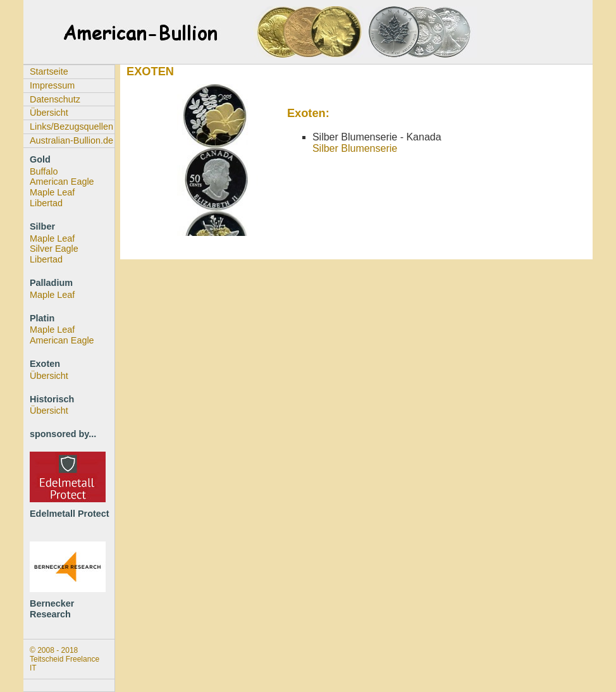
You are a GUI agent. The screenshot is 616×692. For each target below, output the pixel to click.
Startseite (49, 71)
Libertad (46, 203)
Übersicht (49, 113)
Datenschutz (55, 99)
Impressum (52, 85)
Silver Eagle (54, 249)
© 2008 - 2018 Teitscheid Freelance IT (65, 659)
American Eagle (62, 182)
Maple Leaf (52, 192)
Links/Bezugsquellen (71, 127)
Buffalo (44, 171)
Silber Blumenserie (355, 148)
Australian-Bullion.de (71, 140)
